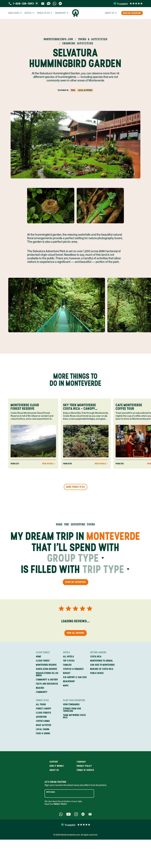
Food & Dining (43, 733)
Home (39, 657)
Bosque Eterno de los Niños (47, 674)
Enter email (51, 792)
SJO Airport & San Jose (75, 677)
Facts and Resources (47, 684)
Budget (67, 673)
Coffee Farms (43, 721)
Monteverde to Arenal (102, 661)
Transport (62, 13)
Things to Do (44, 13)
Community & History (47, 680)
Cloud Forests (44, 713)
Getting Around (98, 652)
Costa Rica (96, 657)
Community (42, 692)
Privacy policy (84, 766)
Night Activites (44, 725)
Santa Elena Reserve (47, 669)
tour (73, 90)
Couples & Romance (73, 669)
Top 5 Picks (69, 661)
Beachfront (69, 681)
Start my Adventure (75, 582)
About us (54, 770)
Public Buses (97, 673)
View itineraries (71, 705)
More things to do (75, 487)
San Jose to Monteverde (102, 665)
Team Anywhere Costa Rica (74, 716)
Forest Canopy (44, 709)
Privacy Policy (60, 804)
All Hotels (69, 657)
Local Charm (43, 729)
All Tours (41, 705)
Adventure (41, 717)
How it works (57, 766)
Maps (66, 686)
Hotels (29, 13)
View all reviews (76, 633)
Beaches (40, 688)
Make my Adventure (132, 13)
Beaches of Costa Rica (102, 669)
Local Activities (85, 90)
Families (67, 665)
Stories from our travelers (72, 710)
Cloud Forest (43, 652)
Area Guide (15, 13)
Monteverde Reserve (46, 665)
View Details (49, 464)
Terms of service (85, 770)
